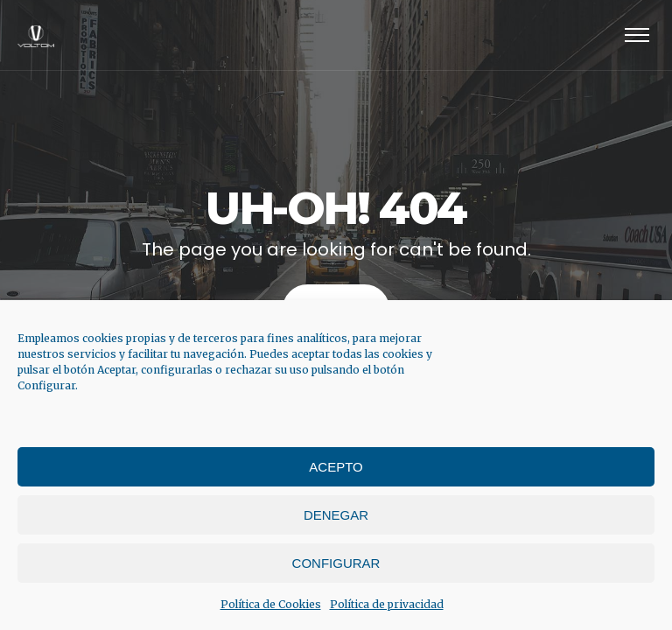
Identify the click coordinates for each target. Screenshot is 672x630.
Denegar (336, 515)
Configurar (336, 563)
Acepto (336, 467)
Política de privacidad (387, 604)
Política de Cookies (271, 604)
